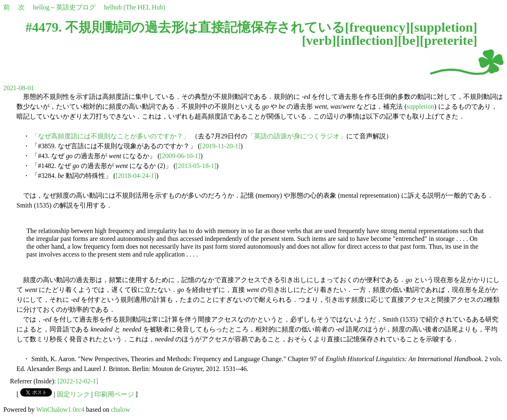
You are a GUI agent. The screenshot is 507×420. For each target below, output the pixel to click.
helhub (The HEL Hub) (135, 7)
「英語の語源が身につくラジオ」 (297, 136)
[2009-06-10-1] (180, 156)
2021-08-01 (19, 88)
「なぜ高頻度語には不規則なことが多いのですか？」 (110, 136)
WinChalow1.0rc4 (60, 409)
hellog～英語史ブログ (64, 7)
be (409, 40)
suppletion (444, 27)
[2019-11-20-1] (220, 146)
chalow (120, 409)
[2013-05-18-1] (196, 166)
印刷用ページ (114, 394)
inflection (367, 40)
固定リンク (73, 394)
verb (319, 40)
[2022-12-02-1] (78, 381)
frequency (377, 27)
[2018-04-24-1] (136, 176)
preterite (448, 40)
